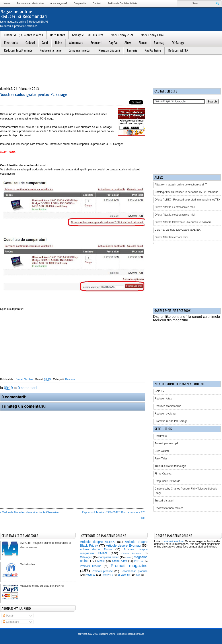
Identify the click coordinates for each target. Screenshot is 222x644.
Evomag (159, 43)
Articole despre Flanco (96, 550)
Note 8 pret (58, 35)
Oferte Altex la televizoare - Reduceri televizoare (183, 222)
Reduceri (96, 43)
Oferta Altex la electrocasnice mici (175, 215)
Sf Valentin (124, 575)
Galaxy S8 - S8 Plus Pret (88, 35)
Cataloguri (86, 557)
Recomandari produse (134, 571)
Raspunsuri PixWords (167, 481)
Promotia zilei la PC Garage (171, 421)
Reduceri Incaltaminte (18, 51)
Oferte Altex (119, 561)
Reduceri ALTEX (178, 51)
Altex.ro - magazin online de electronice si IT (181, 185)
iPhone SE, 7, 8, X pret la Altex (23, 35)
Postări (9, 616)
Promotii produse (102, 571)
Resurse (70, 379)
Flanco (143, 43)
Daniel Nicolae (24, 379)
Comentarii (11, 622)
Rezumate (161, 436)
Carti (45, 43)
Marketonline (28, 564)
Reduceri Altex (163, 399)
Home (7, 3)
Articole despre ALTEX (97, 542)
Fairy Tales (161, 459)
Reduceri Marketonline (168, 406)
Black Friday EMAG (152, 35)
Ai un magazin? (59, 3)
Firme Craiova (163, 474)
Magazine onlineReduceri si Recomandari (24, 14)
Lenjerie (132, 51)
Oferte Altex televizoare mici (171, 237)
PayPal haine (153, 51)
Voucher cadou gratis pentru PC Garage (34, 95)
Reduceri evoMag (165, 414)
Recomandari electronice (30, 3)
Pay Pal (139, 561)
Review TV (107, 575)
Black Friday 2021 (122, 35)
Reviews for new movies (169, 508)
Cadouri (30, 43)
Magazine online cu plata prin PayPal (42, 586)
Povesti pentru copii (166, 443)
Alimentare (76, 43)
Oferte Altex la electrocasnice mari (175, 207)
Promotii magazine (129, 566)
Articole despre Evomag (123, 546)
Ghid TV (160, 391)
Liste (128, 557)
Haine (58, 43)
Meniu (101, 561)
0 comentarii (27, 388)
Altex (128, 43)
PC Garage (178, 43)
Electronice (11, 43)
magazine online (174, 541)
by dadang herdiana (134, 634)
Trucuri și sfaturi (164, 501)
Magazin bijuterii (109, 51)
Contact (97, 3)
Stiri (138, 575)
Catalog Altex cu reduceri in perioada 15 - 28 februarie (187, 192)
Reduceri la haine (51, 51)
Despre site (80, 3)
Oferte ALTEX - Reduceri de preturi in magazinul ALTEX (187, 200)
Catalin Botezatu (131, 553)
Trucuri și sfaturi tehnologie (171, 466)
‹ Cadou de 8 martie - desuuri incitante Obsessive (29, 512)
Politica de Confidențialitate (122, 3)
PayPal (113, 43)
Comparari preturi (80, 51)
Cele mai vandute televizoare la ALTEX (178, 230)
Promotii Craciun (91, 566)
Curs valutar (162, 451)
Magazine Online (107, 634)
